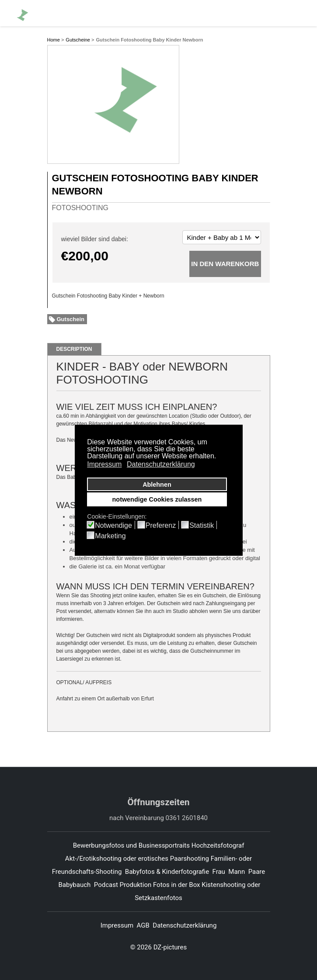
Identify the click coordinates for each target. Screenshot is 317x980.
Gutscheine (78, 40)
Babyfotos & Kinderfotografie (167, 872)
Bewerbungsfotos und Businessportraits (131, 845)
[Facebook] (252, 13)
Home (54, 40)
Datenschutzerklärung (185, 925)
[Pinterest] (267, 13)
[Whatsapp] (282, 13)
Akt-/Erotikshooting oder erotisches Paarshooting (137, 859)
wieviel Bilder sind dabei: (95, 239)
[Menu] (300, 13)
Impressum (117, 925)
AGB (143, 925)
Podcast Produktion (123, 885)
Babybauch (74, 885)
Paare (257, 872)
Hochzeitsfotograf (219, 845)
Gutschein (71, 319)
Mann (237, 872)
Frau (219, 872)
